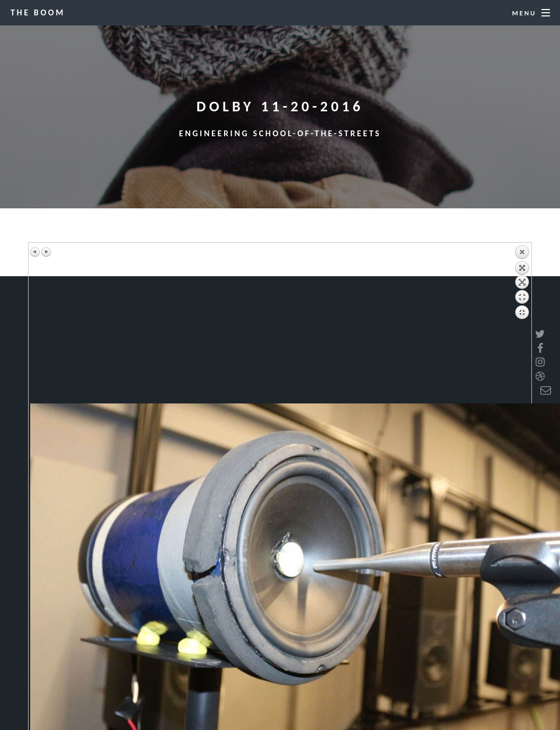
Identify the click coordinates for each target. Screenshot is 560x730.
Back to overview (522, 324)
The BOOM (38, 12)
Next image (46, 252)
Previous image (35, 252)
